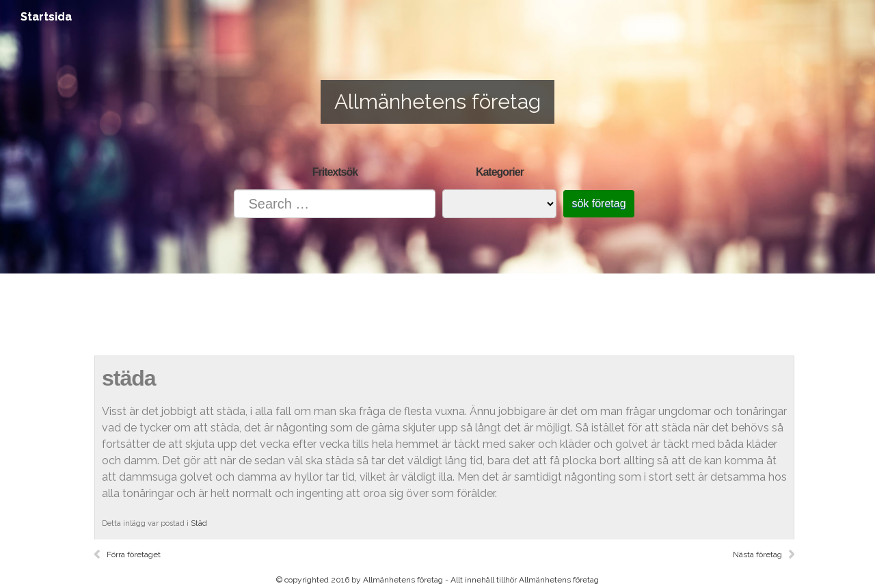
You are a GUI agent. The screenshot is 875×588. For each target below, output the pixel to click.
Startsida (46, 17)
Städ (199, 523)
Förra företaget (134, 554)
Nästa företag (757, 554)
